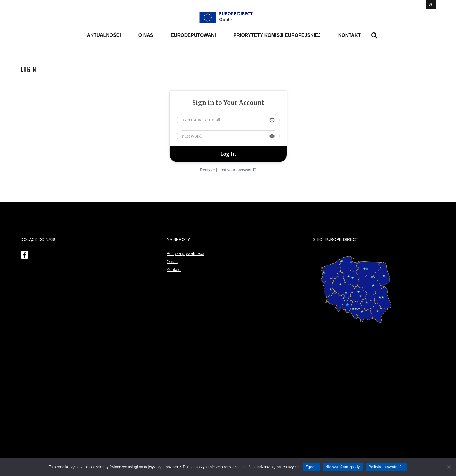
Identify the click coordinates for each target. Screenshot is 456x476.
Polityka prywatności (185, 253)
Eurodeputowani (193, 35)
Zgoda (311, 467)
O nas (172, 262)
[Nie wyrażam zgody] (449, 467)
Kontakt (350, 35)
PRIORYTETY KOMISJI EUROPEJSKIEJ (277, 35)
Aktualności (104, 35)
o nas (146, 35)
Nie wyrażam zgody (343, 467)
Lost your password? (237, 170)
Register (207, 170)
